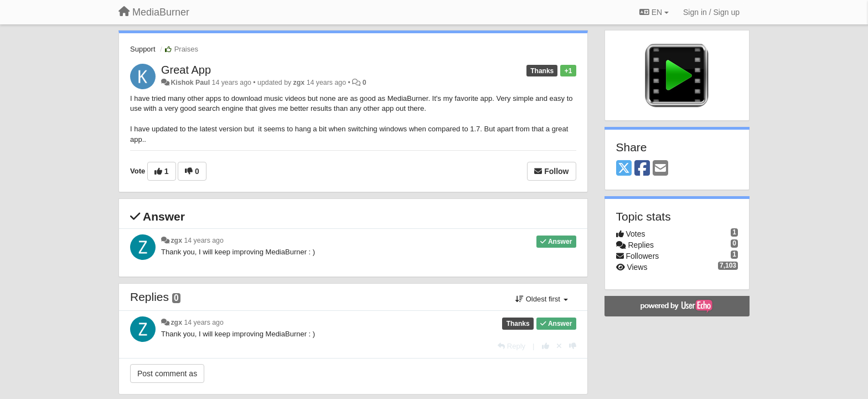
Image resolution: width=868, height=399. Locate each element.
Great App (186, 70)
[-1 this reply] (573, 346)
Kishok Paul (190, 83)
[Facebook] (642, 169)
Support (143, 49)
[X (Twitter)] (624, 169)
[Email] (660, 169)
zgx (299, 83)
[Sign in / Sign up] (711, 12)
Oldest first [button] (541, 299)
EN (654, 12)
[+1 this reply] (546, 346)
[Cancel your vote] (559, 346)
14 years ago (203, 241)
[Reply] (512, 346)
